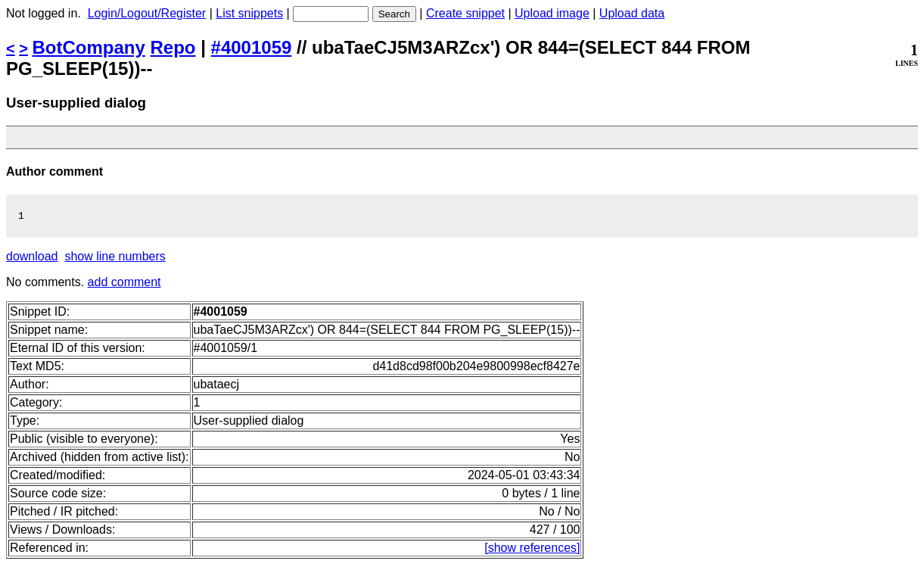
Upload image (552, 13)
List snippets (249, 13)
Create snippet (465, 13)
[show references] (532, 550)
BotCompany (89, 47)
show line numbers (115, 259)
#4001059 (252, 47)
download (32, 259)
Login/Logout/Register (147, 13)
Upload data (632, 13)
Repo (173, 47)
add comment (124, 284)
